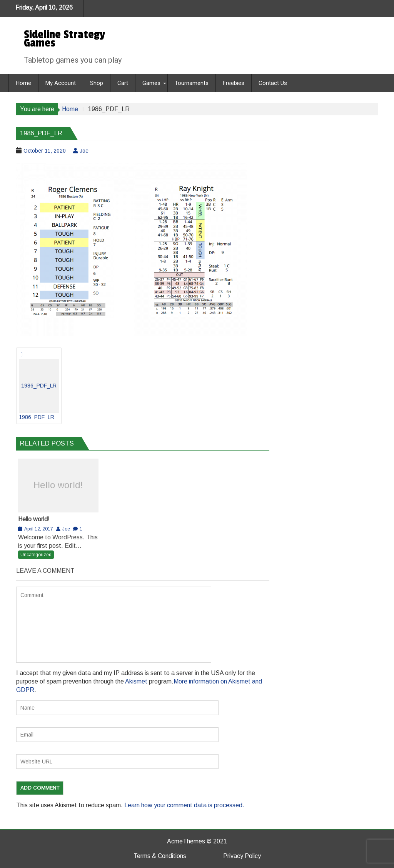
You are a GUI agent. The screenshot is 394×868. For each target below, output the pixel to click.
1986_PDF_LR (39, 390)
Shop (97, 83)
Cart (123, 83)
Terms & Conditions (160, 856)
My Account (61, 83)
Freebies (234, 83)
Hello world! (58, 485)
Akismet (136, 681)
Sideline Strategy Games (64, 39)
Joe (84, 151)
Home (23, 83)
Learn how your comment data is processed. (184, 805)
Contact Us (273, 83)
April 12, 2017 (39, 529)
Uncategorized (36, 555)
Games (151, 83)
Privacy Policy (242, 856)
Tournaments (192, 83)
